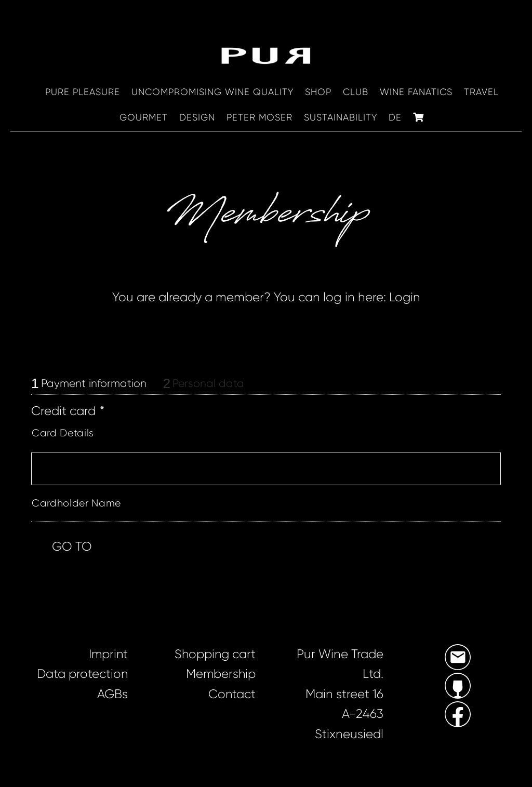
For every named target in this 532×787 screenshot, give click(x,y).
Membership (220, 674)
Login (404, 298)
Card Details (63, 434)
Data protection (82, 674)
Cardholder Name (76, 504)
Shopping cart (214, 655)
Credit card (68, 412)
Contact (232, 695)
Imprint (108, 655)
